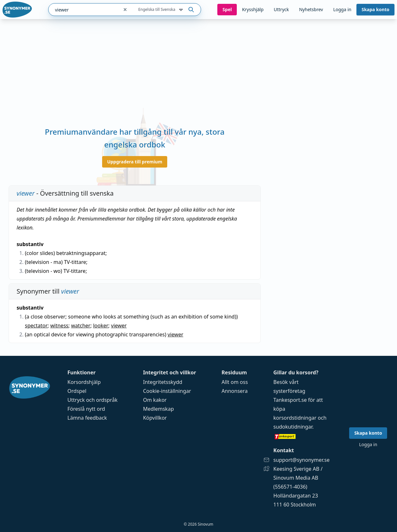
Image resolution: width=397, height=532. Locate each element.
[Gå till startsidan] (17, 10)
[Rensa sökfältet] (125, 10)
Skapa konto (375, 9)
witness (59, 326)
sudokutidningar (293, 427)
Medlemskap (158, 409)
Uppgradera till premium (135, 162)
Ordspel (77, 391)
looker (101, 326)
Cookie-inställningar (167, 391)
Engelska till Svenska (161, 10)
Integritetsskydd (163, 382)
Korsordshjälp (84, 382)
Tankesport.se (290, 400)
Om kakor (155, 400)
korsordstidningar (295, 418)
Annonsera (235, 391)
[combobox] (84, 10)
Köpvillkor (155, 418)
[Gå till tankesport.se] (302, 436)
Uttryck (281, 9)
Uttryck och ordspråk (92, 400)
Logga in (342, 9)
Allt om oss (235, 382)
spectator (36, 326)
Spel (227, 9)
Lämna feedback (87, 418)
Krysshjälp (253, 9)
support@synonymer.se (302, 460)
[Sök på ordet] (191, 10)
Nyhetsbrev (311, 9)
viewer (119, 326)
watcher (81, 326)
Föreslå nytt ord (86, 409)
